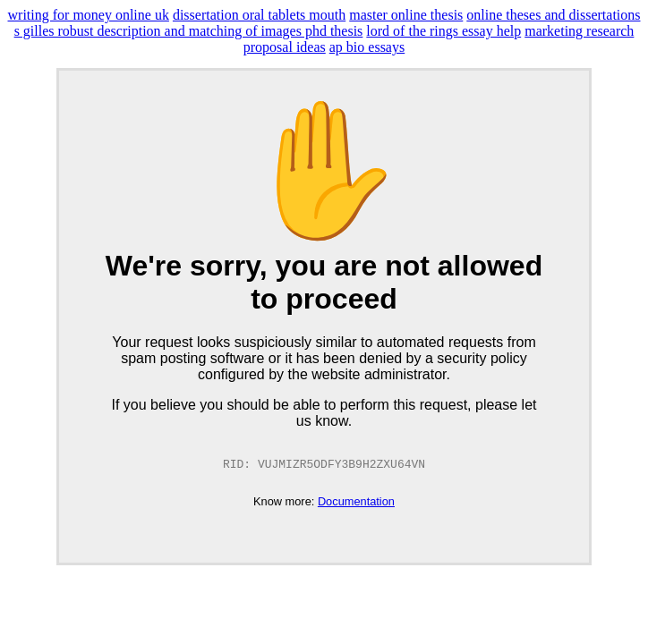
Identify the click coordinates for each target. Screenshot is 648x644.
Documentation (356, 502)
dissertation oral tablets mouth (259, 15)
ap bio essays (367, 47)
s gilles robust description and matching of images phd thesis (189, 31)
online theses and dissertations (553, 15)
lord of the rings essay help (443, 31)
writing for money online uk (89, 15)
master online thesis (406, 15)
